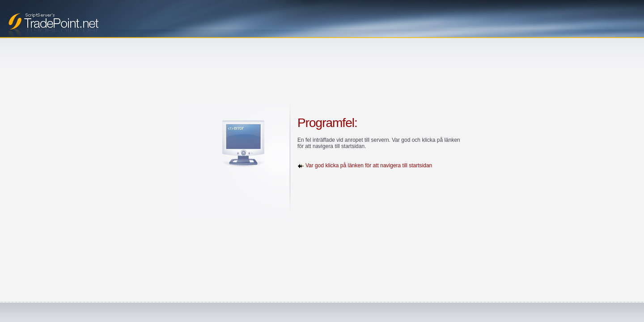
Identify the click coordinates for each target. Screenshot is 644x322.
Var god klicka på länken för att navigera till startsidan (369, 165)
